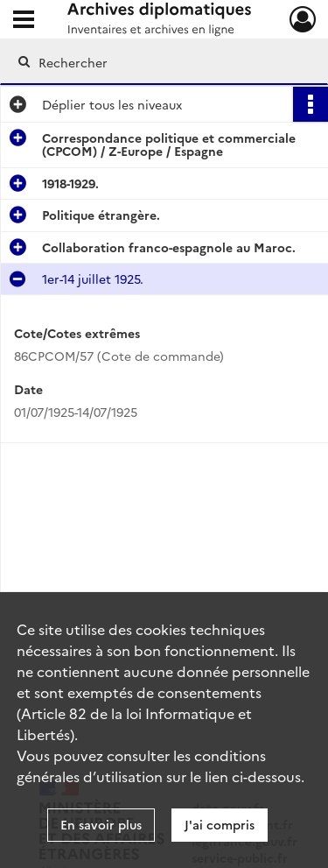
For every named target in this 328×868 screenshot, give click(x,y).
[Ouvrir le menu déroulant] (24, 21)
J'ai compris (220, 824)
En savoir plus (101, 824)
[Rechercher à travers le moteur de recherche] (162, 62)
